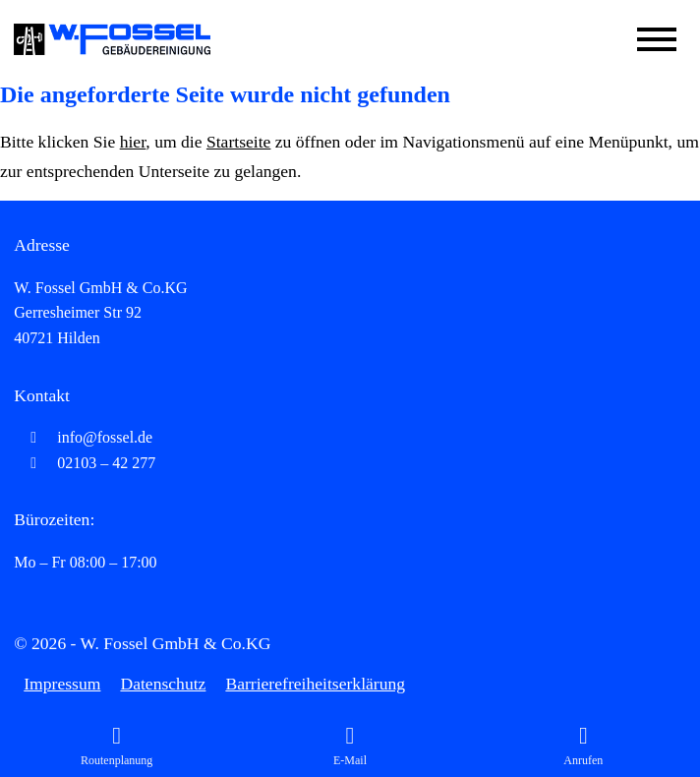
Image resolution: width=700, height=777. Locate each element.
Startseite (238, 142)
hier (133, 142)
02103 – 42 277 (85, 463)
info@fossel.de (83, 437)
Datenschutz (163, 684)
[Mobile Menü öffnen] (657, 39)
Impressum (62, 684)
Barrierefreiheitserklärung (315, 684)
